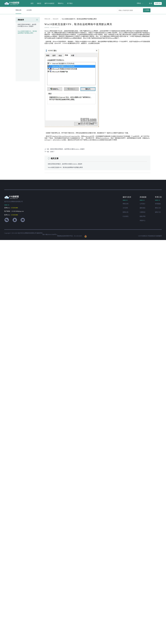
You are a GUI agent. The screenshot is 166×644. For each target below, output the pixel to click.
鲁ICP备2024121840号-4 (50, 235)
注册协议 (143, 212)
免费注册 (158, 3)
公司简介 (143, 204)
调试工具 (158, 208)
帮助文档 (47, 19)
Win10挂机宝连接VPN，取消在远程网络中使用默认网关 (27, 32)
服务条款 (143, 208)
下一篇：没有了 (49, 152)
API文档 (125, 208)
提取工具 (158, 212)
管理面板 (158, 204)
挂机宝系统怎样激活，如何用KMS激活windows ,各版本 (65, 164)
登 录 (151, 3)
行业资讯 (126, 216)
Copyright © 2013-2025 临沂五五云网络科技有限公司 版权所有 (23, 233)
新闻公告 (126, 212)
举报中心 (143, 221)
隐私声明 (143, 216)
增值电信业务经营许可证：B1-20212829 (69, 236)
